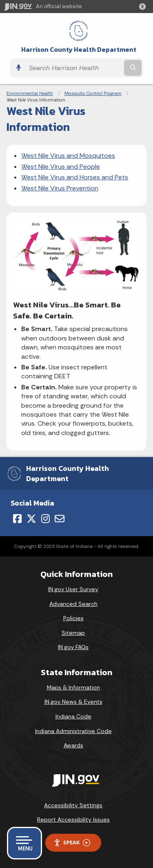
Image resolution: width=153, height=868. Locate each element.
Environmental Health (30, 93)
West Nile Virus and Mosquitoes (68, 156)
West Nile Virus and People (61, 167)
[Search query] (74, 68)
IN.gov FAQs (73, 647)
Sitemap (73, 633)
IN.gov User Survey (73, 589)
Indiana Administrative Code (73, 731)
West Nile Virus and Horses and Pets (75, 177)
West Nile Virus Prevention (60, 188)
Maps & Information (73, 687)
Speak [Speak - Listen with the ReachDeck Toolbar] (72, 843)
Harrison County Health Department (79, 50)
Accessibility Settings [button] (73, 805)
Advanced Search (73, 604)
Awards (73, 745)
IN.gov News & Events (73, 702)
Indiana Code (73, 716)
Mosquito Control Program (93, 93)
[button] (144, 7)
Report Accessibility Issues (73, 819)
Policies (73, 618)
